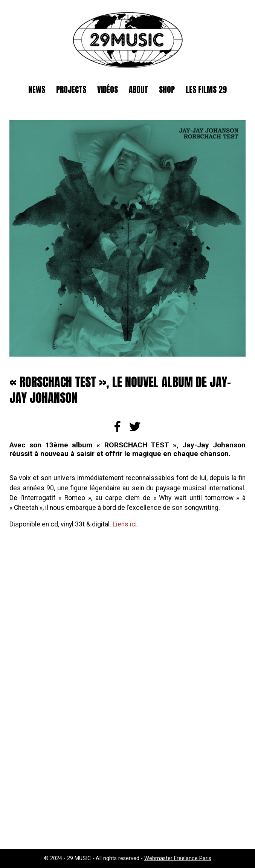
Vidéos (108, 90)
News (37, 90)
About (138, 90)
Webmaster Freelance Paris (178, 858)
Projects (71, 90)
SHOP (167, 90)
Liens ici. (125, 524)
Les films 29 (206, 90)
